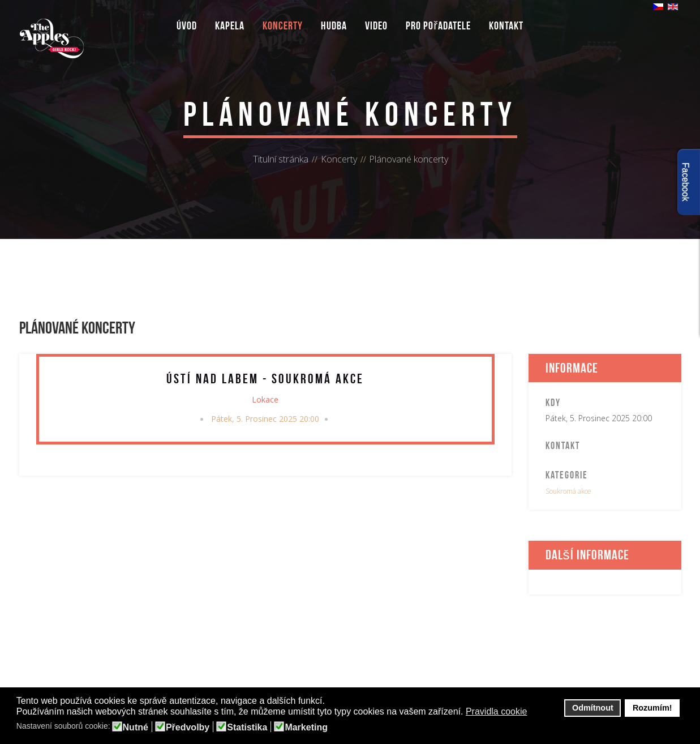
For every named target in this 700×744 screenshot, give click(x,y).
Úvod (187, 25)
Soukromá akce (568, 491)
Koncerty (283, 25)
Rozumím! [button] (652, 708)
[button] (534, 712)
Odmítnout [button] (593, 708)
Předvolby (188, 728)
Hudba (334, 25)
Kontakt (506, 25)
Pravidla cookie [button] (497, 711)
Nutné (136, 728)
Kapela (230, 25)
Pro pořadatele (438, 25)
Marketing (306, 728)
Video (376, 25)
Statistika (247, 728)
